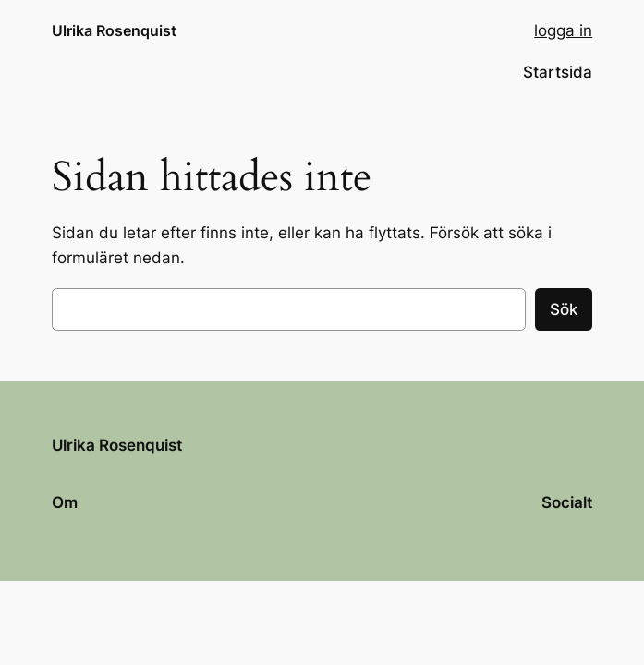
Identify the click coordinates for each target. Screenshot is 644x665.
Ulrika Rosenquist (114, 30)
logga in (563, 30)
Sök (564, 309)
